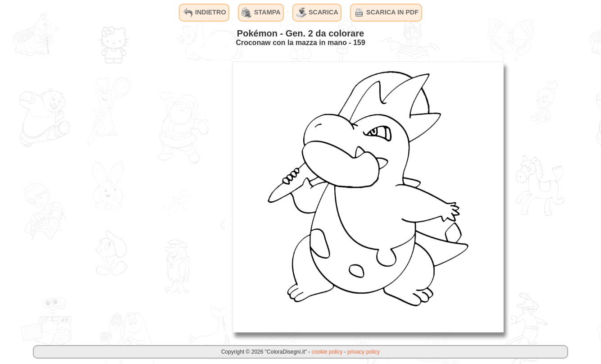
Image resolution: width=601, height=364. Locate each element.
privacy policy (364, 352)
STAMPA (261, 13)
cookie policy (327, 352)
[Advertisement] (158, 196)
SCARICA (317, 13)
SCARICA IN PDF (386, 13)
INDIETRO (204, 13)
